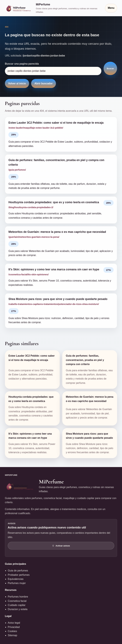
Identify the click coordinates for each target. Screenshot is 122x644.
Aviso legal (14, 623)
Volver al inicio (17, 83)
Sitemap (12, 635)
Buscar (110, 69)
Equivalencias (16, 579)
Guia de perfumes (18, 571)
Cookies (12, 631)
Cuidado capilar (17, 605)
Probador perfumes (19, 575)
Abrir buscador (44, 83)
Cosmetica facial (17, 601)
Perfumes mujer (17, 583)
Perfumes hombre (18, 597)
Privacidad (14, 627)
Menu (111, 8)
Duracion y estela (18, 609)
